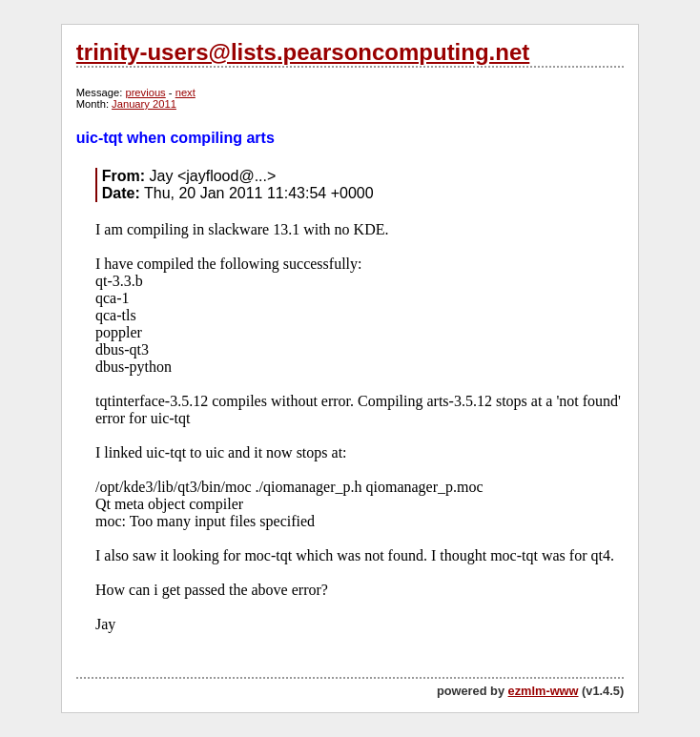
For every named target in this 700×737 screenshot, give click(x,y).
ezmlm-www (544, 691)
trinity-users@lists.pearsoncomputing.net (303, 52)
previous (145, 92)
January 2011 (144, 104)
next (185, 92)
